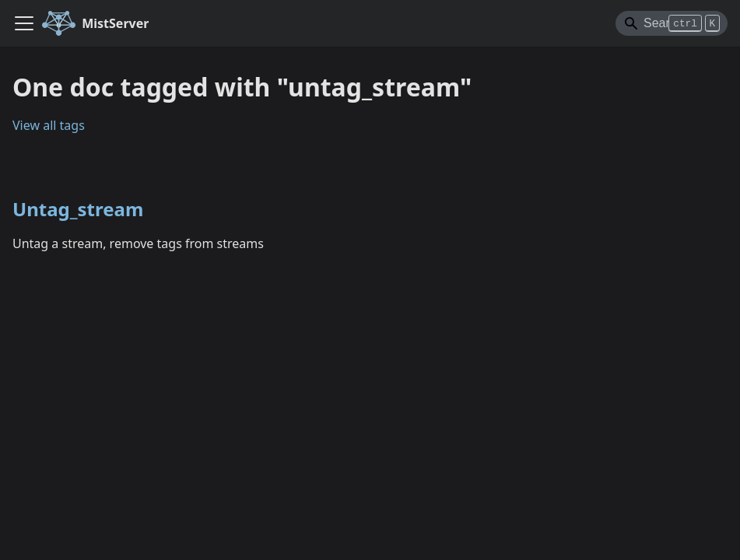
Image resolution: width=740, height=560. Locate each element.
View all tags (49, 125)
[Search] (672, 23)
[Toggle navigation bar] (24, 23)
